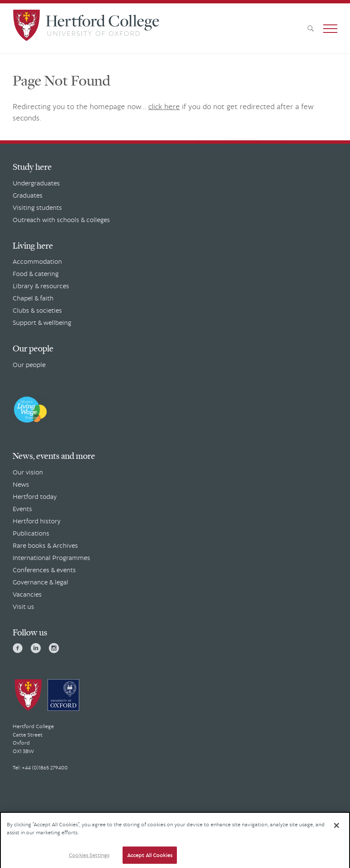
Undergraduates (36, 183)
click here (164, 106)
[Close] (337, 828)
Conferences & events (44, 570)
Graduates (28, 195)
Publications (31, 533)
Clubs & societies (37, 310)
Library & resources (41, 286)
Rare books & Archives (45, 545)
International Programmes (51, 557)
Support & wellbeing (42, 322)
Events (22, 509)
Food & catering (36, 273)
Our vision (28, 472)
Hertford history (37, 521)
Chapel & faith (33, 298)
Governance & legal (40, 582)
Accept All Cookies (150, 859)
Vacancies (27, 594)
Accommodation (37, 261)
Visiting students (37, 207)
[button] (330, 29)
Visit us (23, 606)
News (21, 484)
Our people (29, 364)
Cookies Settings (89, 859)
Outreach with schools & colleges (61, 220)
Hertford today (35, 496)
